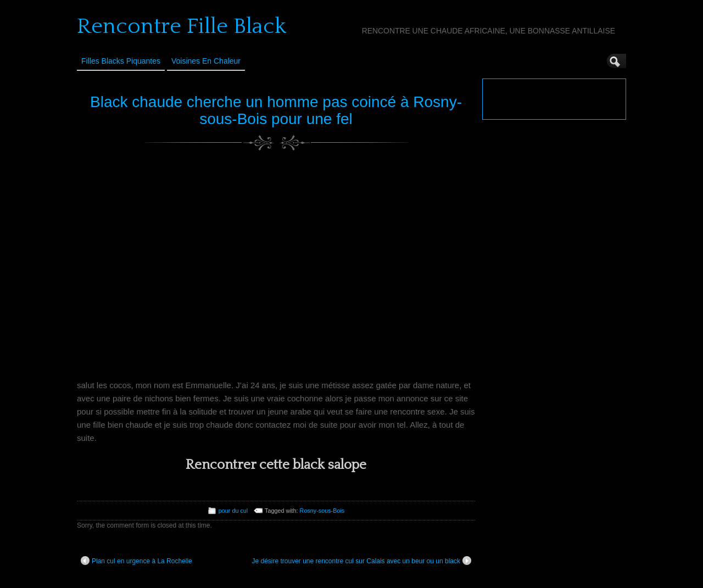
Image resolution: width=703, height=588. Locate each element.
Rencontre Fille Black (182, 26)
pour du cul (233, 511)
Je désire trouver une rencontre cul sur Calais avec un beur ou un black (361, 561)
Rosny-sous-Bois (322, 511)
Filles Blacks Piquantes (121, 61)
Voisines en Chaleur (206, 61)
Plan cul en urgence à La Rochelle (136, 561)
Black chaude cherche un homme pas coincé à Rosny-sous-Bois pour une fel (276, 110)
